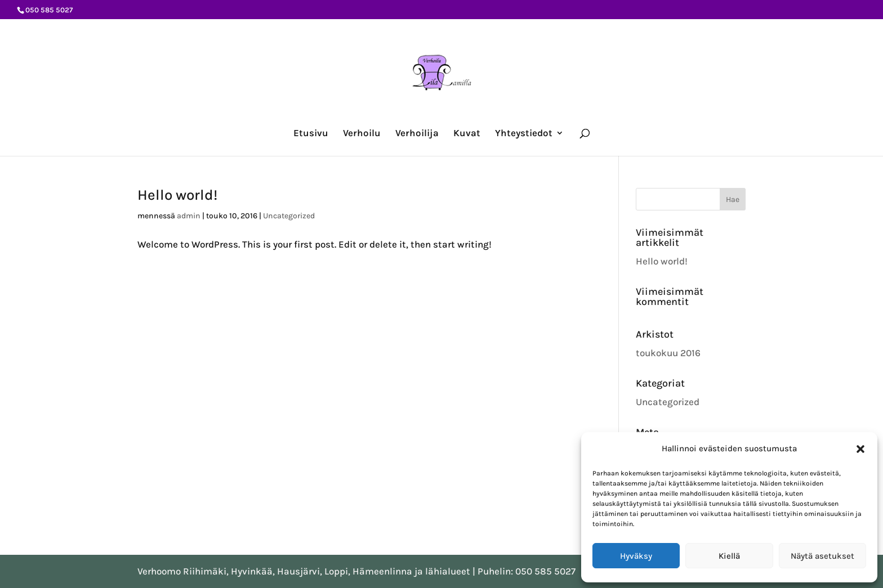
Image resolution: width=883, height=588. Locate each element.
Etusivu (311, 134)
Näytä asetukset (822, 556)
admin (189, 216)
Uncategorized (289, 216)
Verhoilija (417, 134)
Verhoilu (362, 134)
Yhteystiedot (524, 134)
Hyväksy (636, 556)
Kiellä (729, 556)
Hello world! (177, 195)
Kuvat (467, 134)
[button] (860, 449)
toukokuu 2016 (668, 353)
